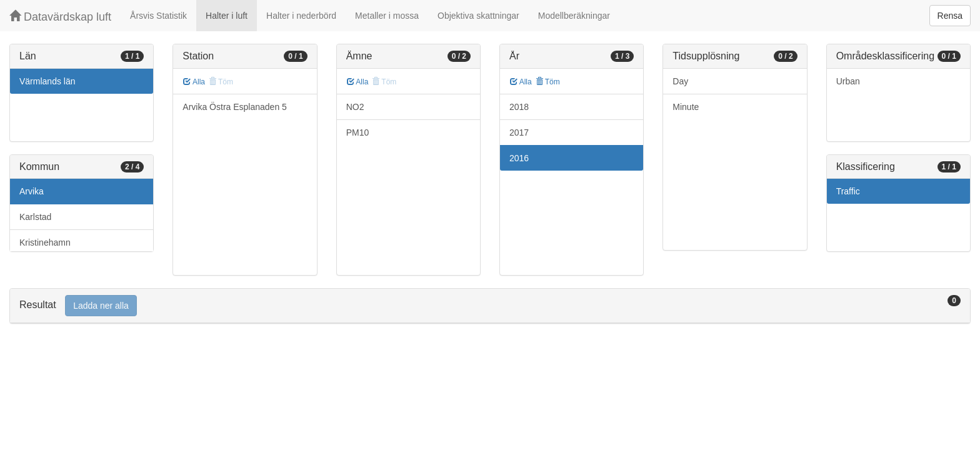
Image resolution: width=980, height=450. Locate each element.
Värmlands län (47, 81)
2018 (519, 107)
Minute (686, 107)
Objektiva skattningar (478, 16)
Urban (848, 81)
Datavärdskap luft (60, 17)
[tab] (490, 306)
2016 (519, 158)
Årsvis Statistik (158, 16)
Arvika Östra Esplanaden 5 (235, 107)
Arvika (32, 191)
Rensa (950, 16)
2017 (519, 132)
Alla (194, 82)
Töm (548, 82)
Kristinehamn (45, 242)
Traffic (848, 191)
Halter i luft (227, 16)
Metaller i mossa (387, 16)
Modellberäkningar (574, 16)
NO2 (355, 107)
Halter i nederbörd (301, 16)
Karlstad (35, 217)
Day (680, 81)
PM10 (358, 132)
